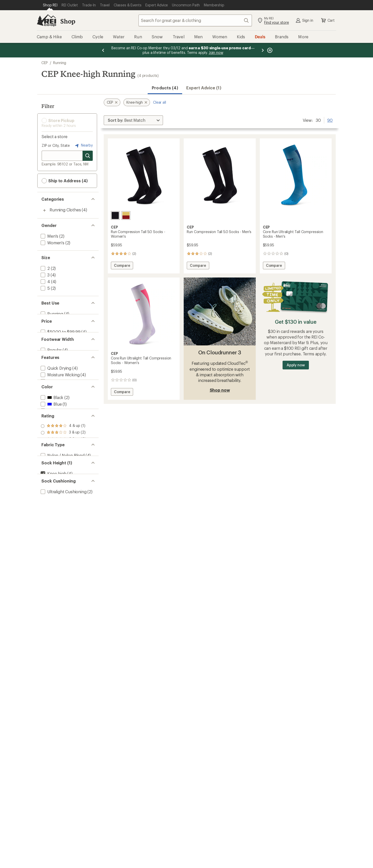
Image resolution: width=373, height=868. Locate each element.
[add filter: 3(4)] (45, 275)
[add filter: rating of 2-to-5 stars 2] (63, 494)
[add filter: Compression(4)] (56, 403)
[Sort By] (133, 120)
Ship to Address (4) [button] (65, 181)
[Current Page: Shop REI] (50, 5)
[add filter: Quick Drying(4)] (55, 390)
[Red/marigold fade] (126, 215)
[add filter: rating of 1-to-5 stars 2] (63, 501)
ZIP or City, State (56, 145)
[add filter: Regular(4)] (51, 365)
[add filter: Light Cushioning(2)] (59, 583)
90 (330, 120)
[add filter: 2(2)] (45, 268)
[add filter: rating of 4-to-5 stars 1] (63, 481)
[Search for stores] (88, 156)
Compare (123, 266)
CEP (45, 63)
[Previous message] (103, 50)
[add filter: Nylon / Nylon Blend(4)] (62, 526)
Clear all (160, 102)
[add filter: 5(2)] (45, 288)
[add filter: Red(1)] (50, 456)
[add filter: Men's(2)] (49, 236)
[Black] (115, 215)
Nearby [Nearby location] (83, 146)
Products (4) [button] (165, 88)
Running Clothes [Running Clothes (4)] (65, 210)
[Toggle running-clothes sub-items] (44, 210)
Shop (68, 21)
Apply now (296, 365)
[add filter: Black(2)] (51, 436)
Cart (328, 20)
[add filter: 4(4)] (45, 281)
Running (60, 63)
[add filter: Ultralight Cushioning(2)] (63, 577)
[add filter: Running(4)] (51, 314)
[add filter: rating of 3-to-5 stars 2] (63, 487)
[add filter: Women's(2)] (52, 243)
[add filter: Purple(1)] (53, 449)
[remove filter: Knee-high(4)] (53, 551)
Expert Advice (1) (204, 88)
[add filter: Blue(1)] (51, 442)
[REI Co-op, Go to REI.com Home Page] (46, 20)
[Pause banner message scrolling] (269, 50)
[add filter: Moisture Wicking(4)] (60, 397)
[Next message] (263, 50)
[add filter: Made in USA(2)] (55, 410)
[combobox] (195, 20)
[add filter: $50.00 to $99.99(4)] (60, 339)
